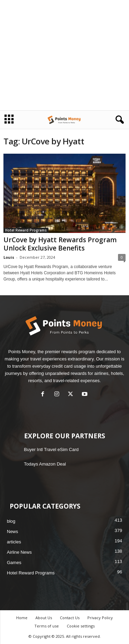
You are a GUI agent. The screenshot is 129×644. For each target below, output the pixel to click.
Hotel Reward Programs (26, 230)
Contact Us (70, 618)
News (13, 531)
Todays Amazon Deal (45, 464)
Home (22, 618)
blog (11, 521)
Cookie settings (81, 626)
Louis (9, 257)
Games (14, 563)
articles (14, 542)
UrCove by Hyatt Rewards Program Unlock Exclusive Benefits (60, 244)
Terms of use (47, 626)
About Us (44, 618)
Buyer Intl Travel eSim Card (51, 449)
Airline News (19, 552)
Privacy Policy (100, 618)
